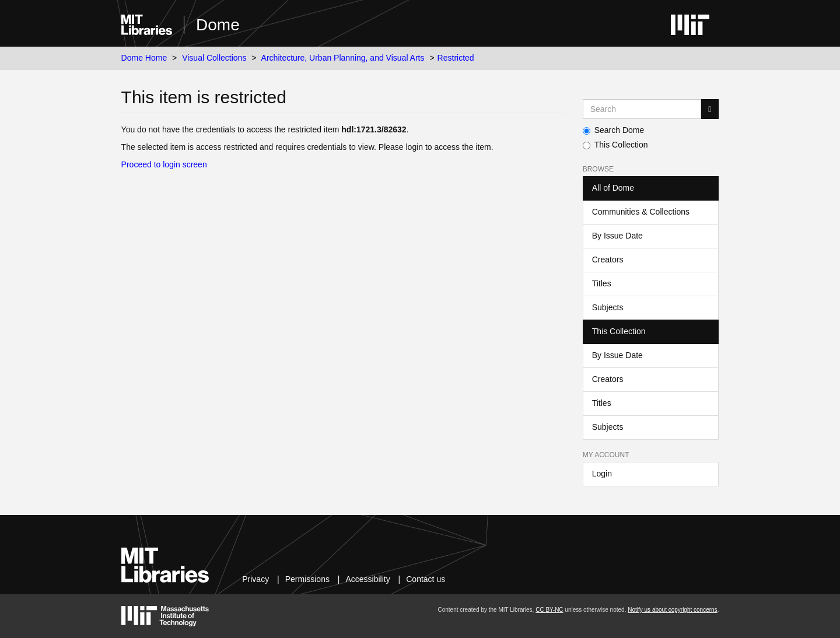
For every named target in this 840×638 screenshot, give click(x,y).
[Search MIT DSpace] (642, 109)
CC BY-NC (549, 610)
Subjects (608, 307)
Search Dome (614, 130)
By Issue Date (617, 236)
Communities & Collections (641, 212)
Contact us (426, 579)
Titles (602, 283)
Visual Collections (214, 58)
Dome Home (144, 58)
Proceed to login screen (164, 164)
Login (602, 474)
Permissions (307, 579)
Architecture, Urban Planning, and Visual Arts (343, 58)
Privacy (256, 579)
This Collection (615, 145)
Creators (608, 260)
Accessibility (367, 579)
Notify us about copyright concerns (672, 610)
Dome (218, 25)
